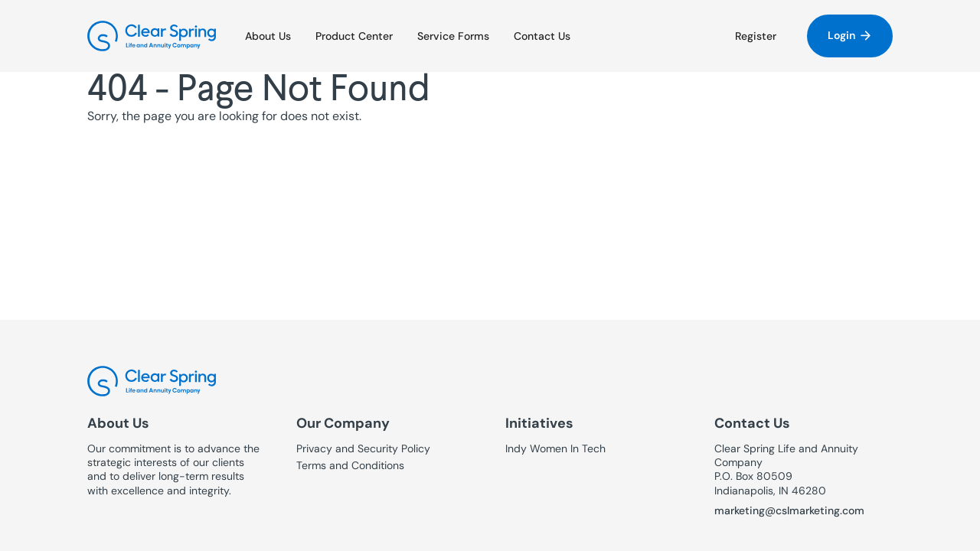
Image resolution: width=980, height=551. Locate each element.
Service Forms (453, 36)
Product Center (354, 36)
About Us (268, 36)
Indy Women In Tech (555, 448)
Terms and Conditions (350, 465)
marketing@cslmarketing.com (789, 510)
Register (756, 36)
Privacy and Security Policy (363, 448)
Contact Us (542, 36)
